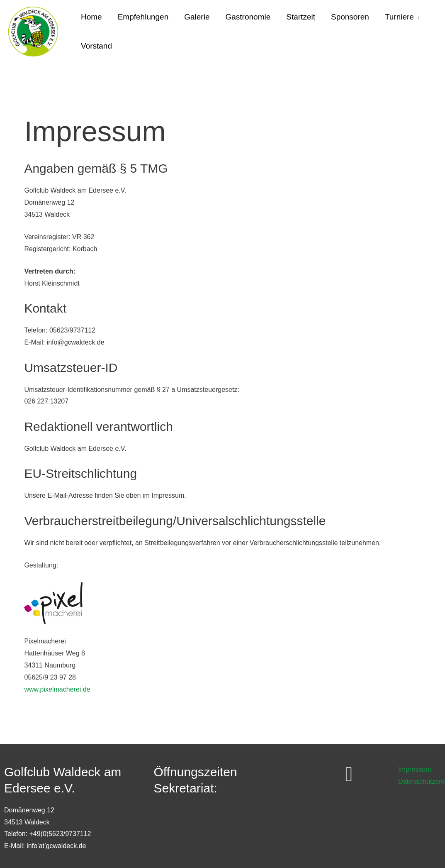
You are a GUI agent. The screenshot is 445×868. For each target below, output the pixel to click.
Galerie (197, 17)
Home (91, 17)
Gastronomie (248, 17)
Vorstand (96, 46)
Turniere (399, 17)
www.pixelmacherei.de (57, 689)
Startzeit (301, 17)
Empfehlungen (143, 17)
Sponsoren (350, 17)
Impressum (415, 769)
